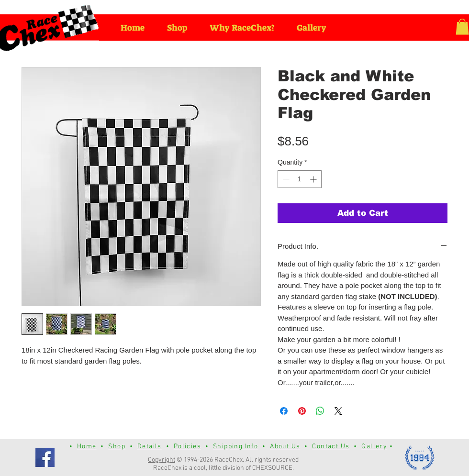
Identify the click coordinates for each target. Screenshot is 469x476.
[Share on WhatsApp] (320, 411)
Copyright (162, 460)
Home (87, 447)
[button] (462, 27)
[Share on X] (338, 411)
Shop (117, 447)
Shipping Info (235, 447)
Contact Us (331, 447)
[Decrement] (285, 179)
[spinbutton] (300, 179)
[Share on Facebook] (284, 411)
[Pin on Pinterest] (302, 411)
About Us (285, 447)
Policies (187, 447)
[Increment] (314, 179)
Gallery (374, 447)
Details (150, 447)
